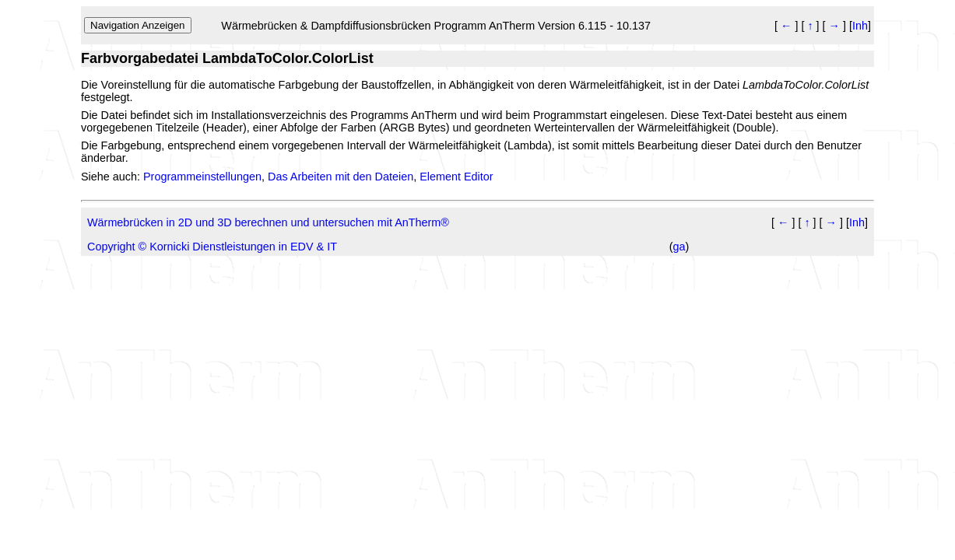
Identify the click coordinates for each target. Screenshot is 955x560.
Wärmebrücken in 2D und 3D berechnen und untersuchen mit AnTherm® (268, 222)
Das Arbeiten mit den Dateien (341, 177)
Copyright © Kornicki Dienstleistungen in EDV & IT (212, 247)
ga (679, 247)
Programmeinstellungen (202, 177)
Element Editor (456, 177)
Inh (860, 26)
